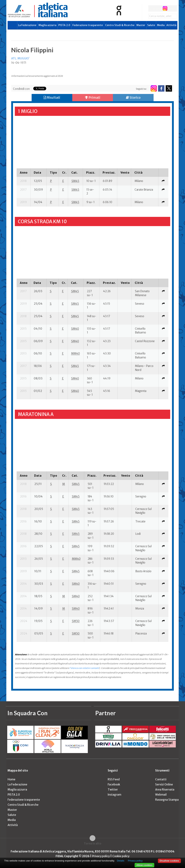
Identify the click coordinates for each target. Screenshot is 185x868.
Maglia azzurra (47, 25)
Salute (151, 25)
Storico (133, 97)
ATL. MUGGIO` (20, 58)
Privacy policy (101, 856)
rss (172, 8)
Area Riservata (165, 790)
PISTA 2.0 (64, 25)
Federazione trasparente (88, 25)
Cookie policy (121, 856)
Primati (93, 97)
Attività (171, 25)
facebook (151, 8)
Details (121, 861)
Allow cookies (144, 865)
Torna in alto (93, 843)
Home (11, 779)
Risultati (52, 97)
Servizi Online (164, 784)
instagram (165, 8)
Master (141, 25)
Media (161, 25)
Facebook (114, 784)
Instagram (114, 795)
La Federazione (27, 25)
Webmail (161, 795)
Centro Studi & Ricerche (120, 25)
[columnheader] (23, 173)
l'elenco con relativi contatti (84, 668)
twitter (158, 8)
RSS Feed (114, 779)
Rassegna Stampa (167, 800)
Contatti (161, 779)
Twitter (113, 790)
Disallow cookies (169, 861)
